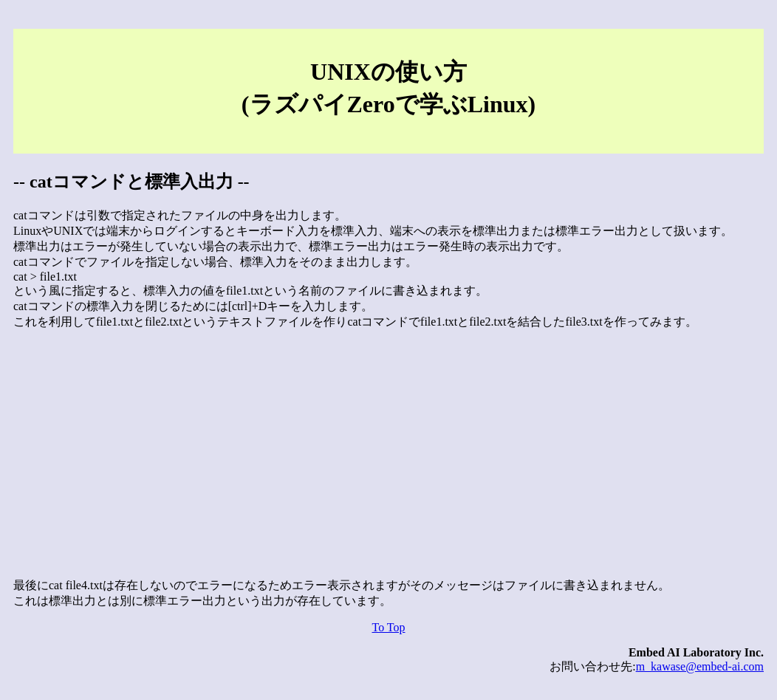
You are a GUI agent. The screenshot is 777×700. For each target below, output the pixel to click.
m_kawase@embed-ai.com (700, 666)
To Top (388, 627)
